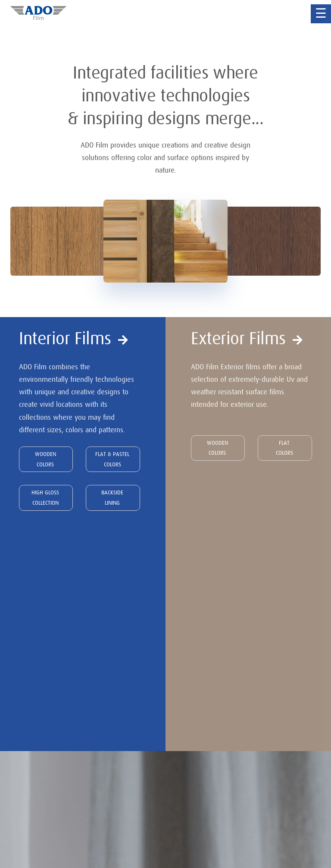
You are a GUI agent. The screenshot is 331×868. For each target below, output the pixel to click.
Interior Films (73, 339)
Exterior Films (247, 339)
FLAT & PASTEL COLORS (112, 459)
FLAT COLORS (284, 448)
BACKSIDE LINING (112, 498)
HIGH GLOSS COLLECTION (45, 498)
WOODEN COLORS (45, 459)
